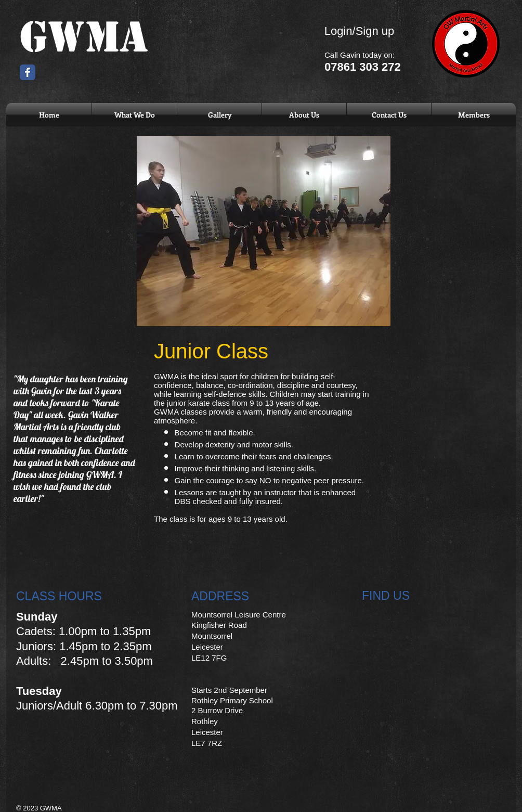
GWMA (84, 37)
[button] (134, 115)
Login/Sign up (360, 31)
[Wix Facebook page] (28, 72)
